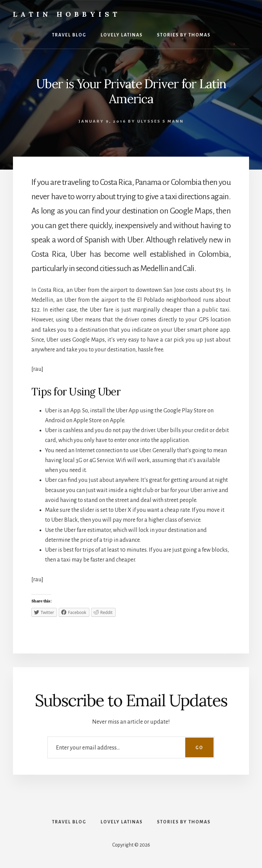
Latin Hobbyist (67, 14)
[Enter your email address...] (131, 747)
